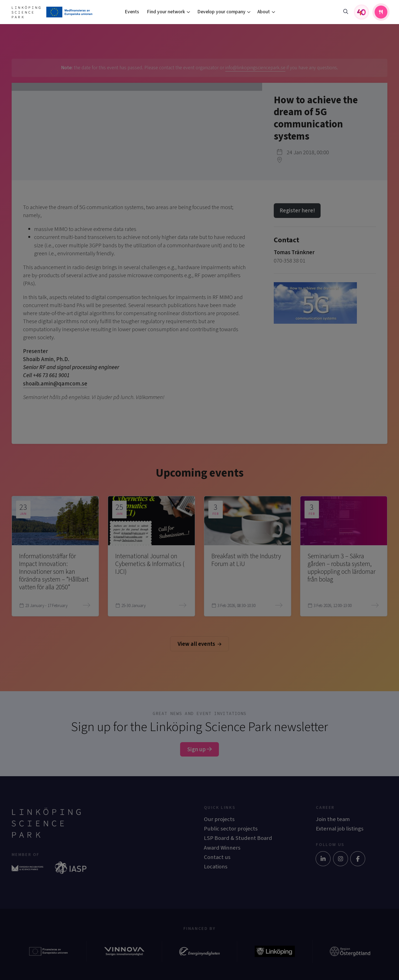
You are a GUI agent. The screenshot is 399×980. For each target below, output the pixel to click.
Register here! (297, 211)
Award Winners (222, 848)
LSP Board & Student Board (238, 838)
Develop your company (221, 12)
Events (132, 12)
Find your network (166, 12)
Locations (216, 867)
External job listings (340, 829)
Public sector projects (231, 829)
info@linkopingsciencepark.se (255, 68)
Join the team (333, 819)
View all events (199, 644)
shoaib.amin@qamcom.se (55, 384)
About (264, 12)
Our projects (219, 819)
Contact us (217, 857)
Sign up (199, 749)
